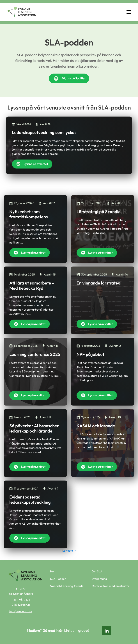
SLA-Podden (58, 579)
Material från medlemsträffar (111, 586)
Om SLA (97, 571)
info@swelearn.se (21, 611)
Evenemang (99, 579)
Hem (53, 571)
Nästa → (71, 550)
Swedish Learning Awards (67, 586)
